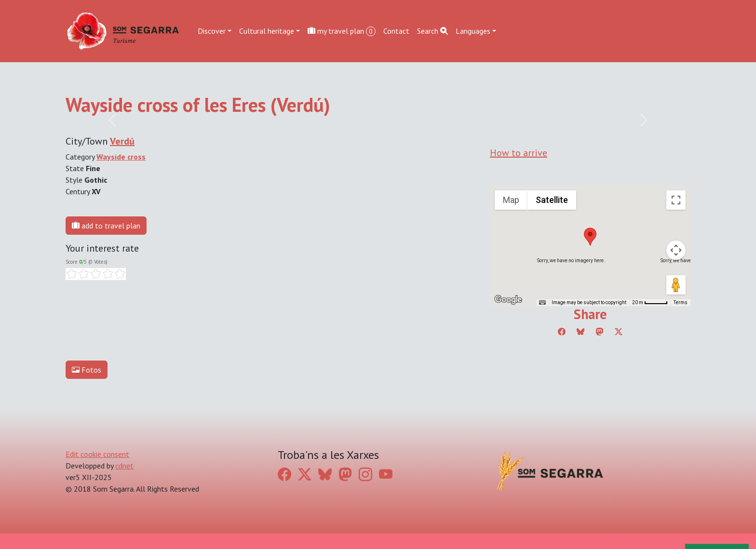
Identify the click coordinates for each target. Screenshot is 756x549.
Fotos (87, 370)
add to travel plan (106, 226)
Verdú (122, 141)
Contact (396, 31)
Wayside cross (121, 157)
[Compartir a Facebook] (562, 332)
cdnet (124, 466)
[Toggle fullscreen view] (676, 200)
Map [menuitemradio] (511, 200)
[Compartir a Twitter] (619, 332)
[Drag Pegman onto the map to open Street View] (676, 285)
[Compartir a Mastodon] (600, 332)
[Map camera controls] (676, 250)
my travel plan (342, 31)
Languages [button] (473, 31)
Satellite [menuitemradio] (552, 200)
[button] (590, 237)
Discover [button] (212, 31)
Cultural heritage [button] (267, 31)
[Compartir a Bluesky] (580, 332)
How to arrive (519, 153)
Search (432, 31)
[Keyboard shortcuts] (542, 303)
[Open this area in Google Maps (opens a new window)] (508, 300)
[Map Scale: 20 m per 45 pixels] (650, 303)
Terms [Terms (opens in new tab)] (681, 302)
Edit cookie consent (97, 454)
